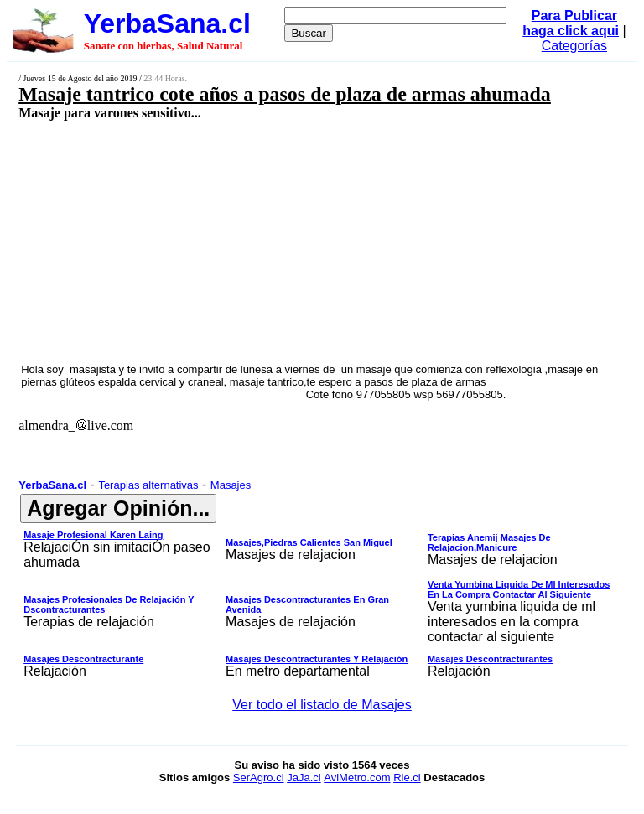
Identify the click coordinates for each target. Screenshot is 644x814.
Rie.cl (407, 778)
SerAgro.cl (259, 778)
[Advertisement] (273, 241)
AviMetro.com (357, 778)
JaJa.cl (304, 778)
